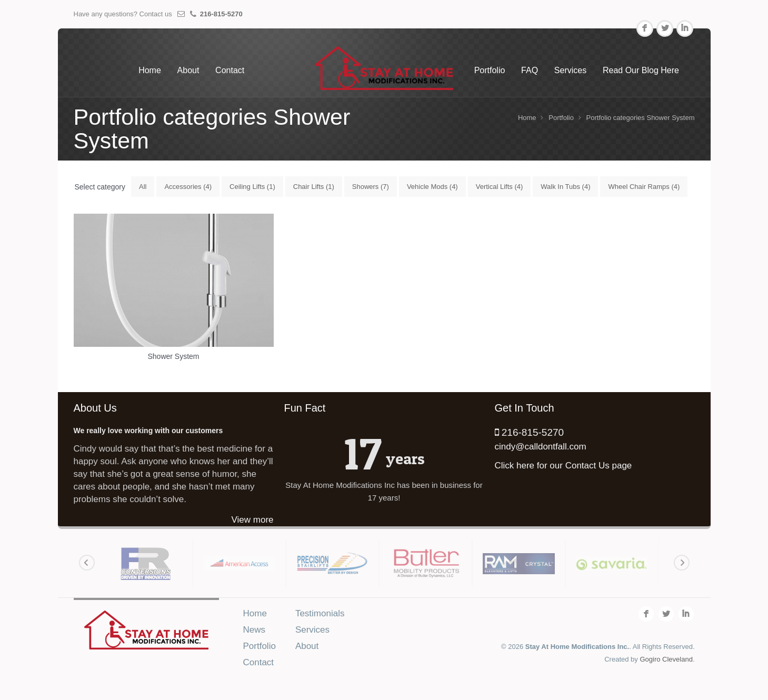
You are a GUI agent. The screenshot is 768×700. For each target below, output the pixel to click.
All (143, 187)
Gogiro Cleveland (666, 659)
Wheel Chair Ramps (644, 187)
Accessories (188, 187)
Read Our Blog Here (641, 70)
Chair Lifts (314, 187)
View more (253, 520)
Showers (371, 187)
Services (570, 70)
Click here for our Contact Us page (563, 466)
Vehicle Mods (432, 187)
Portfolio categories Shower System (641, 118)
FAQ (530, 70)
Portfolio (490, 70)
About (188, 70)
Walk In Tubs (565, 187)
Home (150, 70)
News (255, 630)
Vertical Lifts (500, 187)
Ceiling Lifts (252, 187)
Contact (230, 70)
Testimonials (320, 613)
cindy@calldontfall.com (541, 447)
